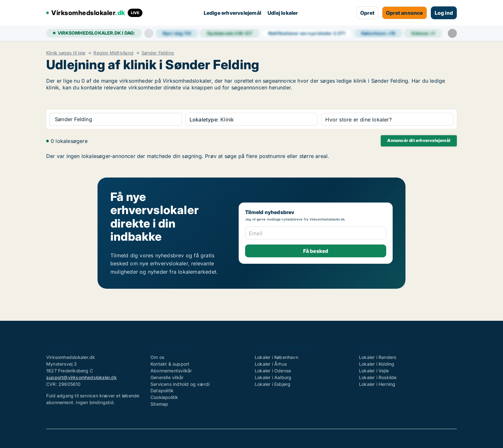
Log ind (444, 13)
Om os (157, 357)
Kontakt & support (170, 364)
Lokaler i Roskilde (378, 377)
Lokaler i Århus (271, 364)
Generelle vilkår (167, 377)
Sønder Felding (158, 53)
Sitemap (159, 404)
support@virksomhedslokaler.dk (81, 377)
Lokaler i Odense (273, 371)
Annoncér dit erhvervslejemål (419, 140)
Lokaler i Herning (377, 384)
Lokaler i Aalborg (273, 377)
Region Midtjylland (113, 53)
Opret (367, 13)
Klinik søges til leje (66, 53)
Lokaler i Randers (378, 357)
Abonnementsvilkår (171, 371)
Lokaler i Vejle (374, 371)
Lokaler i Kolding (377, 364)
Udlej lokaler (283, 13)
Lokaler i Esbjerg (273, 384)
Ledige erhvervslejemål (232, 13)
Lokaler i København (277, 357)
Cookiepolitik (164, 397)
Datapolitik (162, 390)
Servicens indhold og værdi (180, 384)
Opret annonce (405, 13)
